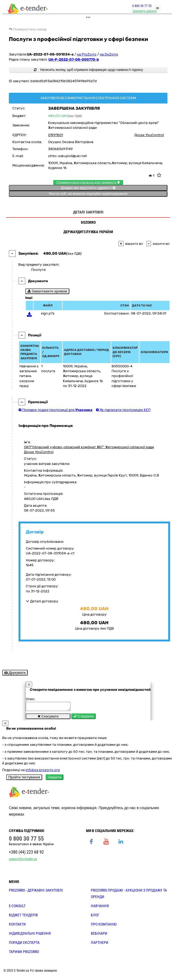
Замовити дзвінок (145, 11)
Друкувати (15, 673)
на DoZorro (109, 54)
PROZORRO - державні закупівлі (36, 892)
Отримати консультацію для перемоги (88, 182)
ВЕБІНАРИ (99, 935)
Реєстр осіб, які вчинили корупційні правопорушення (88, 194)
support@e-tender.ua (23, 860)
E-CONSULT (17, 907)
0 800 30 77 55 (142, 6)
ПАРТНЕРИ (100, 944)
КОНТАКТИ (17, 926)
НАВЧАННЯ (100, 907)
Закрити (55, 779)
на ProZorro (87, 54)
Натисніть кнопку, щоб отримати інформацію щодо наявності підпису (88, 70)
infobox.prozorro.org (43, 772)
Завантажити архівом (47, 291)
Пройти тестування (24, 779)
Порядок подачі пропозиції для (55, 410)
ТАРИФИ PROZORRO (24, 953)
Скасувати (48, 718)
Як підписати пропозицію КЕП (123, 410)
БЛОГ (95, 917)
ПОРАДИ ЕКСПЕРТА (24, 944)
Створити (83, 718)
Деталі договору (42, 601)
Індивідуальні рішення (30, 935)
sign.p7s (48, 313)
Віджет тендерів (23, 917)
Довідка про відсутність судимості (88, 188)
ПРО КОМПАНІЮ (104, 926)
